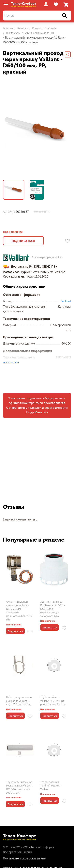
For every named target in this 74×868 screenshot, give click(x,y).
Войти (46, 4)
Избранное (56, 5)
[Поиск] (37, 16)
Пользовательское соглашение (24, 858)
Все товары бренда (48, 258)
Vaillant (66, 301)
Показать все (11, 363)
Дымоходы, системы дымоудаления (30, 33)
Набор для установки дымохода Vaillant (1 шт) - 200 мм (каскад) (19, 701)
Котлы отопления (44, 28)
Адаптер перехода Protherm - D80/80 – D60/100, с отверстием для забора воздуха (53, 609)
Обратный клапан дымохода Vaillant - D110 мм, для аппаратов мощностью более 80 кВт (19, 611)
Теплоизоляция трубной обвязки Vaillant (50, 786)
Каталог (22, 28)
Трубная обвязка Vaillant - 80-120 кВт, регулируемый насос (53, 701)
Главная (8, 28)
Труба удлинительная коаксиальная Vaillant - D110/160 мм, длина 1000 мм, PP (20, 787)
